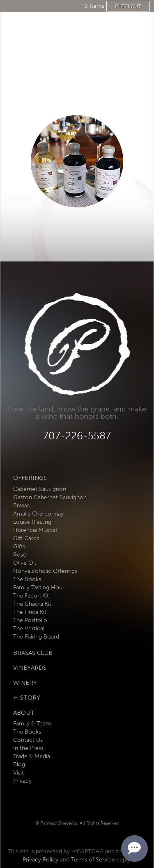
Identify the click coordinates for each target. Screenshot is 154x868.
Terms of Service (93, 860)
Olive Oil (24, 563)
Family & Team (32, 724)
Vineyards (30, 667)
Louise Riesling (32, 522)
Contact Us (28, 740)
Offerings (30, 477)
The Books (27, 579)
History (27, 697)
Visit (18, 773)
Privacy (22, 781)
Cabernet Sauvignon (40, 489)
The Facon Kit (31, 596)
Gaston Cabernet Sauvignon (50, 497)
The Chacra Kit (32, 604)
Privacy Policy (40, 860)
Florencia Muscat (35, 530)
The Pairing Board (36, 637)
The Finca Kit (30, 612)
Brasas (21, 506)
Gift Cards (26, 538)
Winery (25, 682)
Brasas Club (33, 652)
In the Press (28, 748)
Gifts (19, 546)
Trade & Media (32, 756)
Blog (19, 765)
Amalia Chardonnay (38, 514)
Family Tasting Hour (39, 587)
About (24, 712)
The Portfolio (30, 620)
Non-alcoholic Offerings (45, 571)
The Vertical (29, 628)
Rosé (20, 555)
